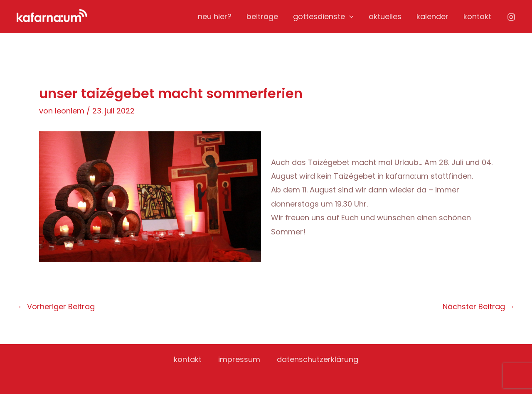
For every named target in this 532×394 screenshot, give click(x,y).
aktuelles (385, 16)
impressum (239, 359)
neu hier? (215, 16)
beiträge (262, 16)
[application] (349, 17)
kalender (432, 16)
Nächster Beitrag (479, 307)
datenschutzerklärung (318, 359)
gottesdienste (323, 17)
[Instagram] (511, 17)
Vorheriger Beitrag (56, 307)
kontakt (477, 16)
